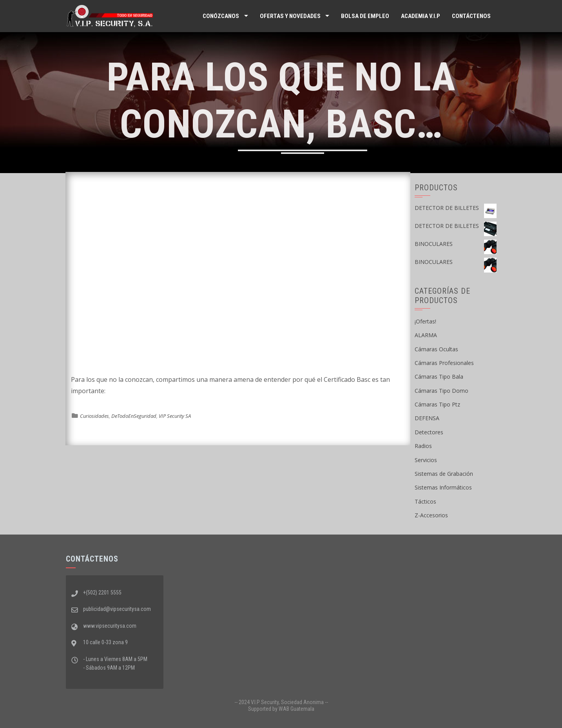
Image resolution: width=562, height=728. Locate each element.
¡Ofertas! (425, 321)
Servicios (426, 460)
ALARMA (426, 335)
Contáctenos (471, 16)
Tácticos (425, 501)
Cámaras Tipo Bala (439, 377)
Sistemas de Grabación (444, 474)
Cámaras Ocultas (436, 349)
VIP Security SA (175, 416)
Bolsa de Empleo (365, 16)
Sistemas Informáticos (443, 487)
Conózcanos (221, 16)
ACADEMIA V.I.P (421, 16)
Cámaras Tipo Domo (441, 391)
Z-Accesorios (431, 515)
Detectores (429, 432)
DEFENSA (427, 418)
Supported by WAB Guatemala (281, 709)
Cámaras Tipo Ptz (437, 404)
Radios (423, 446)
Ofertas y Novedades (290, 16)
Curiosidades (94, 416)
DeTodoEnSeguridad (134, 416)
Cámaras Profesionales (444, 363)
